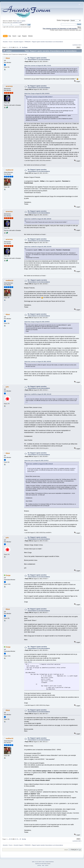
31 (16, 47)
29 (11, 47)
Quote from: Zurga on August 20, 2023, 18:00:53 (37, 94)
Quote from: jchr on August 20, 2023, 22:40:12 (36, 461)
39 (20, 47)
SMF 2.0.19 (35, 862)
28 (10, 47)
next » (80, 45)
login (18, 21)
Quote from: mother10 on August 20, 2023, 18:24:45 (38, 247)
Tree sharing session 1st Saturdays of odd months (60, 29)
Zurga (8, 575)
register (23, 21)
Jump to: (66, 850)
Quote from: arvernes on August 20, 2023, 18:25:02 (38, 362)
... (8, 47)
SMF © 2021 (42, 862)
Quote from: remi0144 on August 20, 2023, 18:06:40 (38, 219)
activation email (17, 22)
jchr (7, 387)
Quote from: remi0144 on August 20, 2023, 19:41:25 (38, 394)
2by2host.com (38, 864)
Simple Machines (49, 862)
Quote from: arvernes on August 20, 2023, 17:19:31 (38, 66)
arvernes (9, 86)
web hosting (44, 864)
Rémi (8, 58)
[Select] (30, 662)
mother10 (10, 170)
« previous (75, 45)
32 (17, 47)
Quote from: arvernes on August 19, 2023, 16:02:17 (39, 97)
